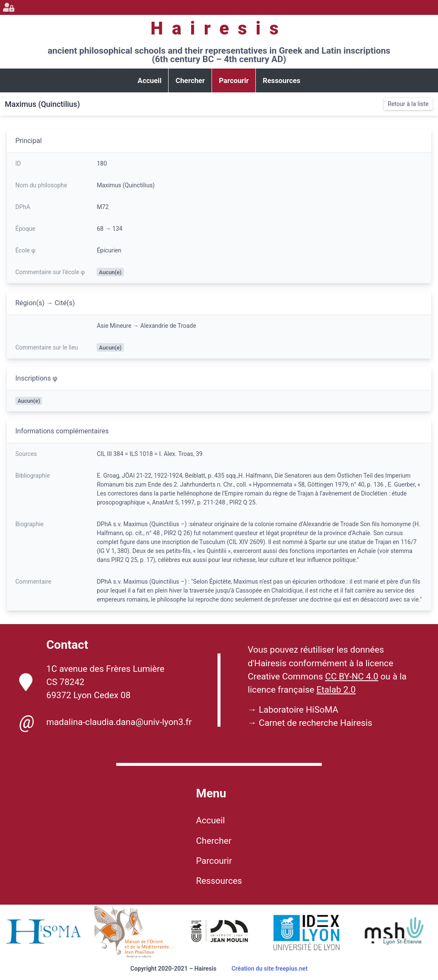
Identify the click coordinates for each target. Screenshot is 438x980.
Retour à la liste (408, 104)
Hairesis (219, 28)
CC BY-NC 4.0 (352, 676)
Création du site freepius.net (270, 969)
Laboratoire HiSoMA (299, 710)
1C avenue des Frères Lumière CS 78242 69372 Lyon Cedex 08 (92, 682)
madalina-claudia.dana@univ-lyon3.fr (105, 722)
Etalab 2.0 (336, 690)
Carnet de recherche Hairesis (316, 723)
